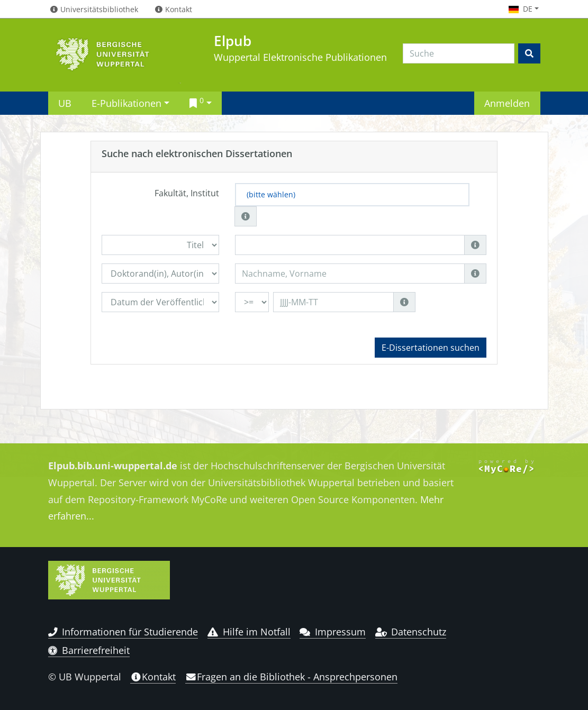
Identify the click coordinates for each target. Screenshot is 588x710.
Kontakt (153, 677)
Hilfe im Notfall (249, 632)
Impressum (333, 632)
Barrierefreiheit (89, 650)
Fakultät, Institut (187, 193)
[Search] (459, 53)
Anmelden (507, 103)
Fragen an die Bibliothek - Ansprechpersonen (291, 677)
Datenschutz (411, 632)
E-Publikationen (126, 103)
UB (65, 103)
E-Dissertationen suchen (431, 348)
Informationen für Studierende (123, 632)
